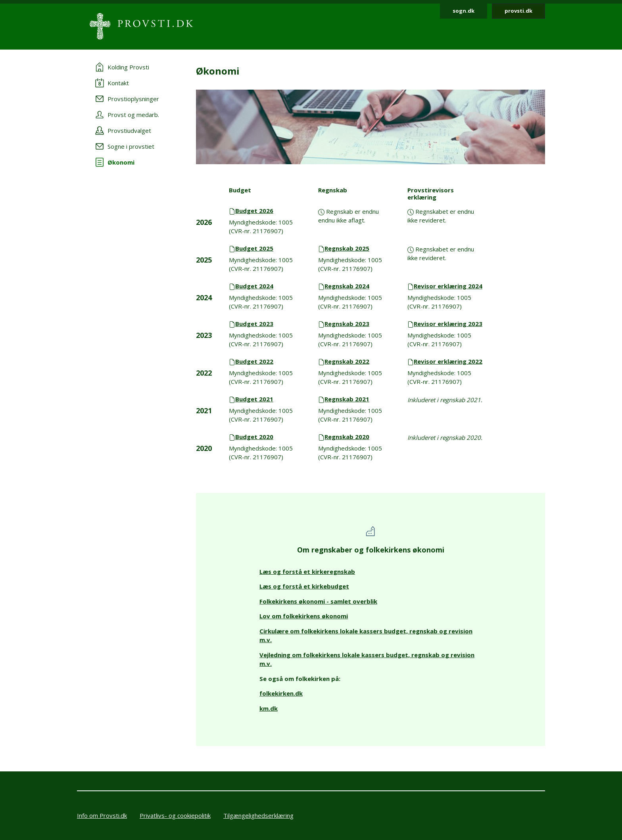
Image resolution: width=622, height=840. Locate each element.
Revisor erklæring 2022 (448, 361)
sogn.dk (464, 11)
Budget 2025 (254, 248)
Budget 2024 (254, 286)
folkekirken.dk (281, 693)
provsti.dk (518, 11)
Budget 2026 (254, 211)
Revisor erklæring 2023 (448, 324)
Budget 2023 (254, 324)
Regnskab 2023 (347, 324)
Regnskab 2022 (347, 361)
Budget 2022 (254, 361)
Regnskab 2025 (347, 248)
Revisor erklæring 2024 (448, 286)
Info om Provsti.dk (102, 815)
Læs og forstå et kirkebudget (304, 586)
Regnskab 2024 (347, 286)
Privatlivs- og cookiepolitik (175, 815)
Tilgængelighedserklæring (258, 815)
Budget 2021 (254, 399)
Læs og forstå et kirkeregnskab (307, 572)
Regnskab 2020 (347, 437)
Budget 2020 (254, 437)
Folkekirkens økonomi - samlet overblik (318, 601)
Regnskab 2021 (347, 399)
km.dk (269, 708)
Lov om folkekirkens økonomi (304, 616)
